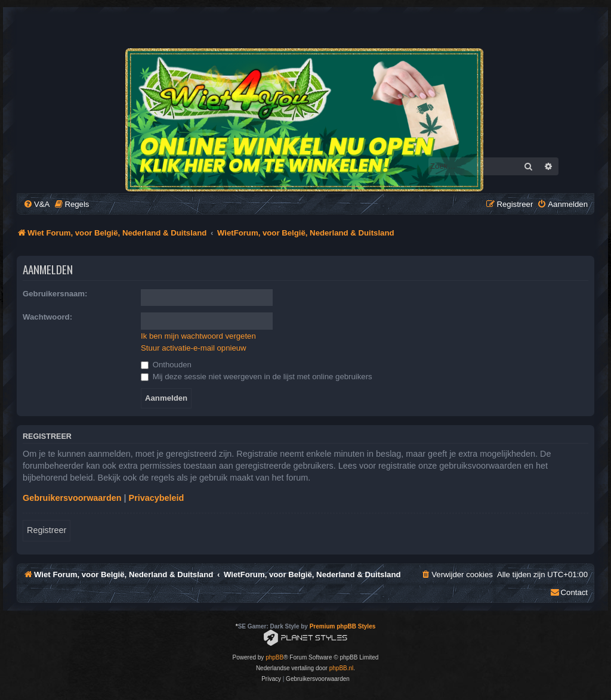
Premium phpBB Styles (343, 626)
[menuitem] (36, 204)
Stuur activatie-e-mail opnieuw (194, 348)
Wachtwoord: (47, 317)
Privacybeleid (157, 498)
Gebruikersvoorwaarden (72, 498)
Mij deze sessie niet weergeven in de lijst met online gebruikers (257, 377)
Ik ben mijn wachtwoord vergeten (198, 336)
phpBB (274, 657)
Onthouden (166, 365)
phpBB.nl (342, 668)
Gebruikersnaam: (55, 294)
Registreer (47, 530)
